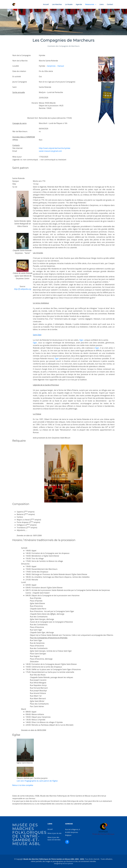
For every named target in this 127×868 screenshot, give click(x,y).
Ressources (90, 4)
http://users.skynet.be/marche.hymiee (55, 148)
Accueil (46, 4)
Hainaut (61, 66)
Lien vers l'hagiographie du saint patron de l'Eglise (37, 781)
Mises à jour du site (54, 833)
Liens (102, 4)
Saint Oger (37, 335)
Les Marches (57, 4)
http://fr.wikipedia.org (23, 289)
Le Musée (69, 4)
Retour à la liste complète (23, 785)
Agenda (79, 4)
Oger (81, 340)
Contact (110, 4)
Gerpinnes (51, 66)
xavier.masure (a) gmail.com (50, 151)
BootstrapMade (68, 863)
